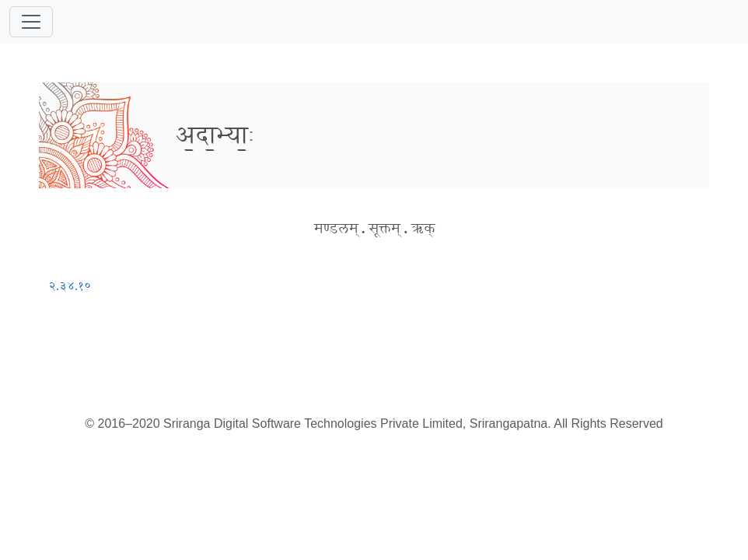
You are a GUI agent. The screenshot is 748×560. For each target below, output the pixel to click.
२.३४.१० (70, 286)
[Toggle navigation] (31, 22)
